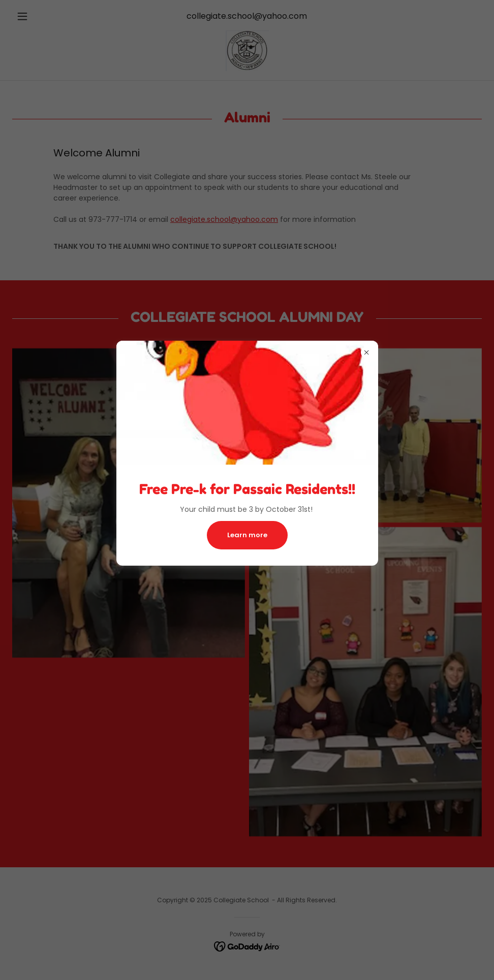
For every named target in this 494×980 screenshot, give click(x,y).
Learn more (247, 535)
